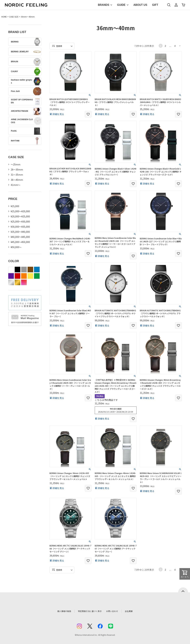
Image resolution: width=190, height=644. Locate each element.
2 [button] (165, 46)
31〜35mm (17, 175)
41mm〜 (16, 185)
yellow (30, 276)
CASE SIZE (14, 17)
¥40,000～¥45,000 (20, 237)
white (11, 270)
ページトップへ (183, 590)
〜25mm (16, 164)
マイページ (176, 5)
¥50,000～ (16, 247)
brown (30, 270)
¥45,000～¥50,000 (20, 242)
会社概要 (134, 611)
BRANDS (104, 5)
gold (17, 282)
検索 (169, 5)
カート (183, 5)
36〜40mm (17, 180)
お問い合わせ (116, 611)
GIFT (155, 5)
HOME (4, 17)
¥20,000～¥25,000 (20, 216)
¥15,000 (15, 206)
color (24, 282)
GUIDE (121, 5)
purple (11, 276)
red (17, 276)
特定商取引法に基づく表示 (88, 611)
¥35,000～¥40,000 (20, 232)
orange (24, 276)
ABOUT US (140, 5)
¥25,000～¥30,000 (20, 221)
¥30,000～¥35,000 (20, 227)
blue (37, 270)
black (17, 270)
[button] (180, 46)
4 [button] (175, 46)
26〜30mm (17, 169)
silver (11, 282)
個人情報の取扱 (59, 611)
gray (24, 270)
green (37, 276)
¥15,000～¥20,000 (20, 211)
